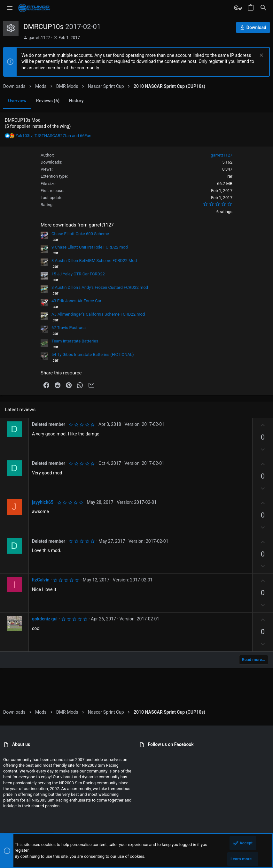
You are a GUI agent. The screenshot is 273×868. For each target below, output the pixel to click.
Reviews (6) (48, 101)
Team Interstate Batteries (75, 341)
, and (53, 136)
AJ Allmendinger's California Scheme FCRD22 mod (98, 314)
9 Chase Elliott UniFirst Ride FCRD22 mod (90, 247)
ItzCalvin (41, 580)
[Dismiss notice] (261, 56)
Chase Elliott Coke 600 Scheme (80, 234)
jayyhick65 (43, 502)
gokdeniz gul (45, 619)
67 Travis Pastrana (69, 328)
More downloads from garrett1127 (77, 225)
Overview (17, 101)
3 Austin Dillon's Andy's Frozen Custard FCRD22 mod (100, 287)
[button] (10, 8)
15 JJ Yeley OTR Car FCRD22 (78, 274)
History (76, 101)
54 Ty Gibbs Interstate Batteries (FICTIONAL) (93, 354)
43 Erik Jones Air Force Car (76, 301)
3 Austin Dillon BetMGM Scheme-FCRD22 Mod (94, 261)
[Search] (263, 8)
